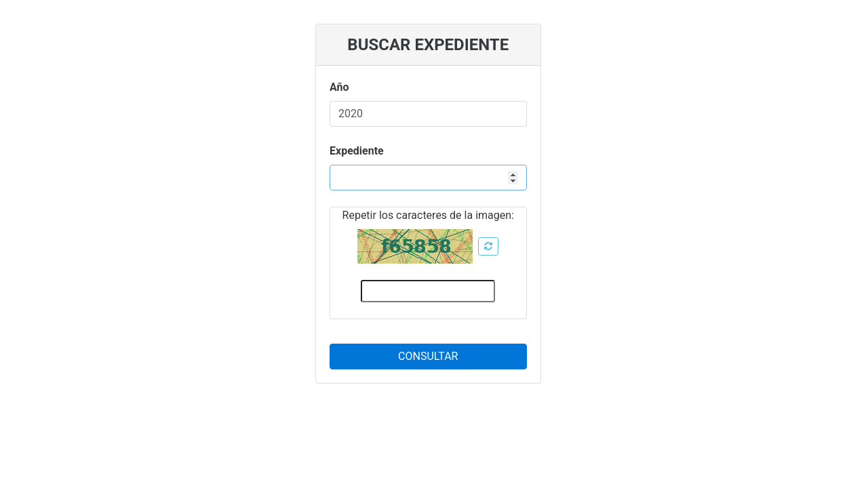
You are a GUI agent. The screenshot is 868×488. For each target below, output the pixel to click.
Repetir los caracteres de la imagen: (428, 215)
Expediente (357, 151)
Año (339, 87)
